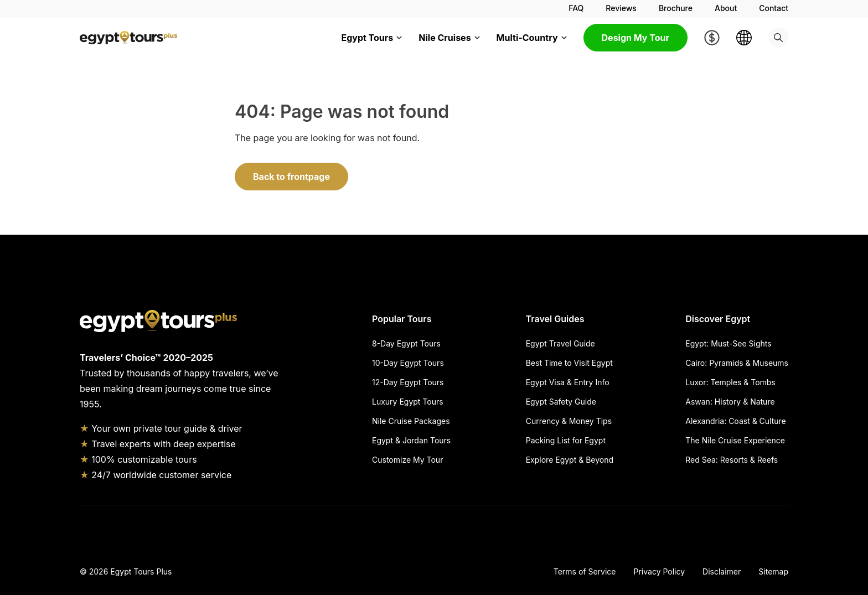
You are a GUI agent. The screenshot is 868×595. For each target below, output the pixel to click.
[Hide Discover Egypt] (771, 319)
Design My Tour (635, 38)
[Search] (778, 38)
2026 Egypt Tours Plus (131, 571)
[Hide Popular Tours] (445, 319)
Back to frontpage (291, 177)
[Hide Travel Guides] (601, 319)
